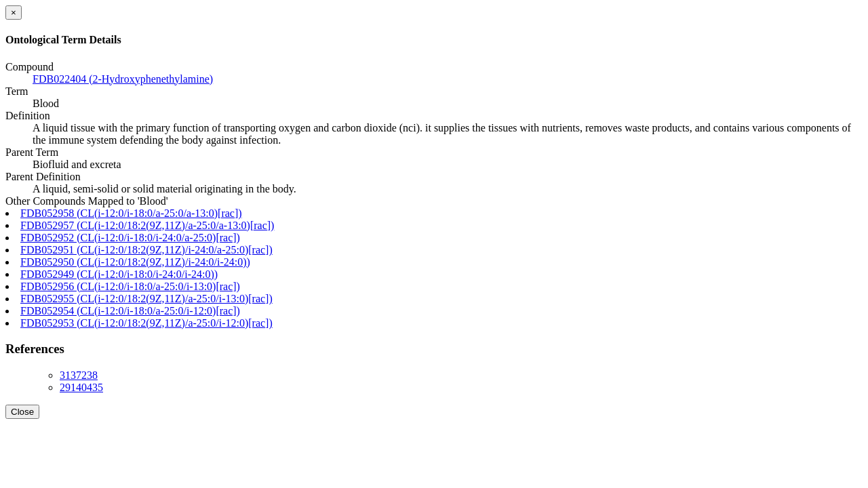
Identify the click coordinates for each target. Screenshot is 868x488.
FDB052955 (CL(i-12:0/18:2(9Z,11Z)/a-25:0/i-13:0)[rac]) (146, 299)
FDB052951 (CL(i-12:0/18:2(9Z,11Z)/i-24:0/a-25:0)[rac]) (146, 250)
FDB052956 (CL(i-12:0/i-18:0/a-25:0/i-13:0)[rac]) (130, 286)
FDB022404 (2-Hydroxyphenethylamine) (123, 79)
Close (22, 412)
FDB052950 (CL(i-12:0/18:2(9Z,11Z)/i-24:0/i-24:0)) (135, 262)
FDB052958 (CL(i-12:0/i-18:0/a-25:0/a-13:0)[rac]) (131, 213)
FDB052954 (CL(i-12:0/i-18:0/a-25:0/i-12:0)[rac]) (130, 311)
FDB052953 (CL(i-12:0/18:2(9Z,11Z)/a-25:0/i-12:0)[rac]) (146, 323)
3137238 (79, 375)
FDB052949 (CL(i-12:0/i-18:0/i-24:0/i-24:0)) (119, 274)
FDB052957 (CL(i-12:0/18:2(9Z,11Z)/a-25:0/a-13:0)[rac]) (147, 225)
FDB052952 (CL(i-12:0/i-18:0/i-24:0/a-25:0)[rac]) (130, 238)
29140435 (81, 387)
